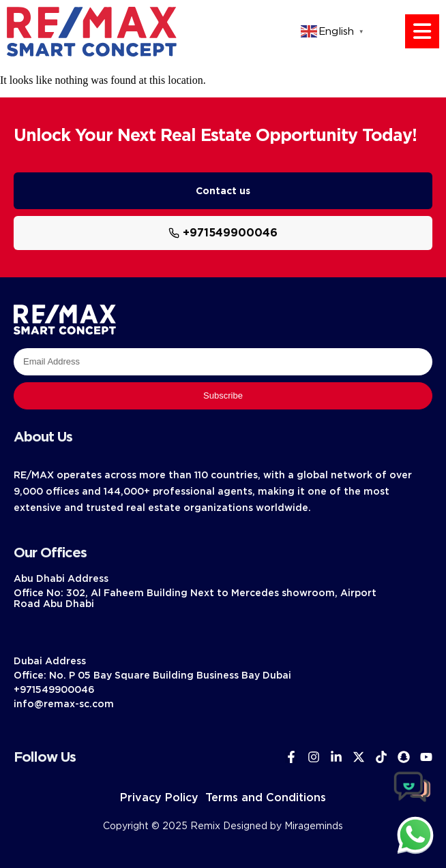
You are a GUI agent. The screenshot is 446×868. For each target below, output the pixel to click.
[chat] (415, 835)
